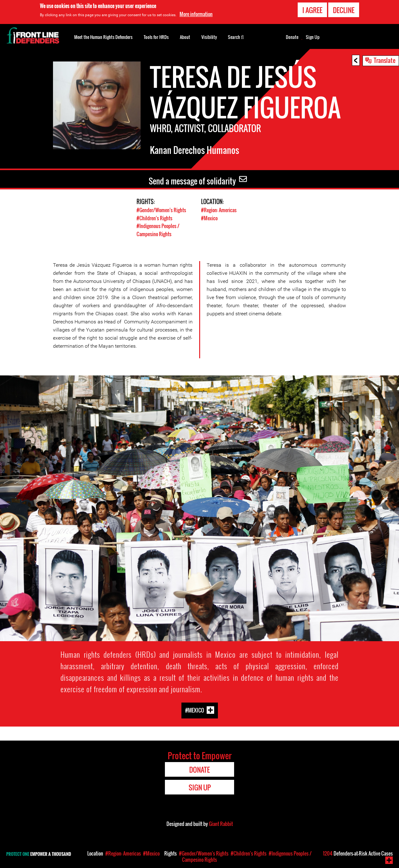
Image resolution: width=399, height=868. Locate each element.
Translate (385, 60)
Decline (344, 10)
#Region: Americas (220, 210)
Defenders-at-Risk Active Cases (358, 853)
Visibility (209, 37)
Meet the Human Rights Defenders (103, 37)
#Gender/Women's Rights (163, 210)
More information (196, 14)
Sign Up (313, 37)
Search (236, 36)
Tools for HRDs (156, 37)
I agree (312, 10)
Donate (292, 37)
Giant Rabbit (221, 823)
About (185, 37)
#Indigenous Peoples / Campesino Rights (160, 229)
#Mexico (210, 218)
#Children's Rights (155, 218)
